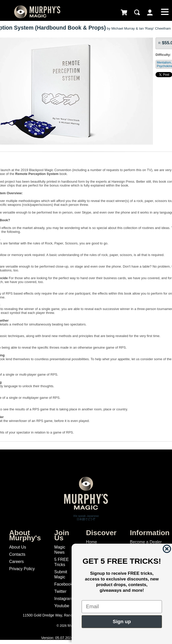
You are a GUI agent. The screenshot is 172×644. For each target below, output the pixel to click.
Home (92, 542)
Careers (16, 562)
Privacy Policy (22, 569)
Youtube (62, 606)
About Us (18, 547)
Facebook (63, 584)
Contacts (17, 554)
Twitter (60, 591)
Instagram (63, 599)
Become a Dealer (146, 542)
